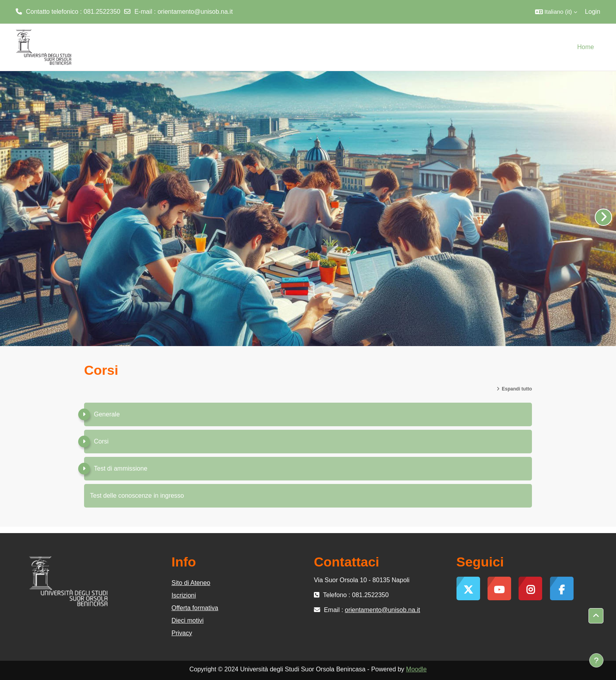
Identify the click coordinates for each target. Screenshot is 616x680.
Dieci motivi (188, 620)
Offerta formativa (195, 608)
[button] (556, 12)
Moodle (416, 669)
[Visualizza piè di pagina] (596, 660)
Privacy (182, 633)
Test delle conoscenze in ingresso (137, 496)
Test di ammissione (121, 468)
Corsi (101, 441)
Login (593, 12)
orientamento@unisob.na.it (195, 12)
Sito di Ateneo (191, 583)
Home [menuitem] (586, 47)
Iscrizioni (184, 595)
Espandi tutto (517, 389)
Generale (107, 414)
